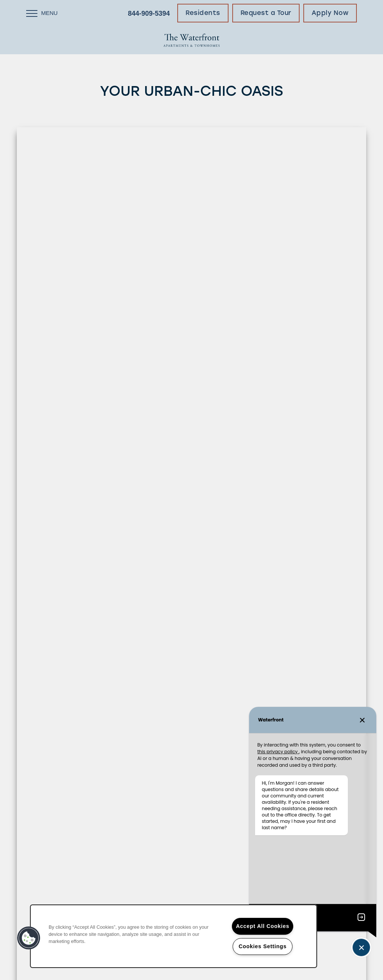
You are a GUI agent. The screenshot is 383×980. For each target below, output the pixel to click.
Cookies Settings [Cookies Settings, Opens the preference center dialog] (263, 946)
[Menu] (42, 13)
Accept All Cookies (263, 926)
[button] (203, 13)
